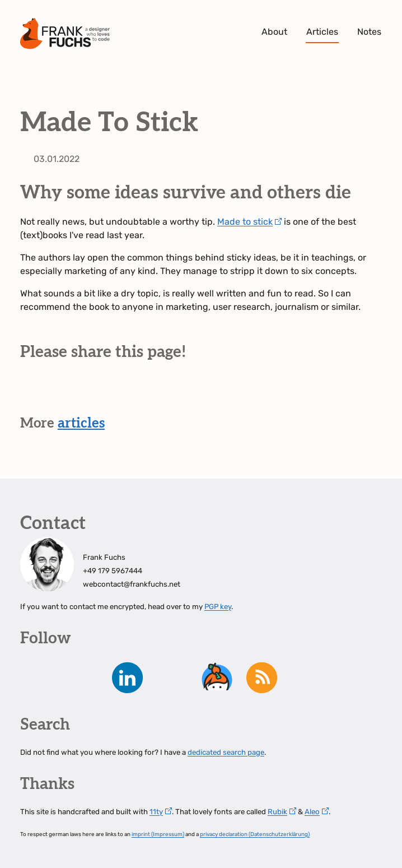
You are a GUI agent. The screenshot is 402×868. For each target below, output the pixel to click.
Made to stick (245, 222)
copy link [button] (217, 391)
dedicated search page (226, 752)
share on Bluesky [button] (60, 391)
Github (172, 677)
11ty (156, 812)
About (274, 32)
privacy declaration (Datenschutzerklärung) (255, 834)
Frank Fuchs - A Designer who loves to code (65, 34)
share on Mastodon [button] (29, 391)
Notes (369, 32)
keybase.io (217, 677)
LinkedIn (128, 677)
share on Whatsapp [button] (155, 391)
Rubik (277, 812)
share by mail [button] (186, 391)
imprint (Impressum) (158, 834)
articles (81, 423)
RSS (262, 677)
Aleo (312, 812)
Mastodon (38, 677)
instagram (83, 677)
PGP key (218, 607)
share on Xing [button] (123, 391)
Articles (322, 32)
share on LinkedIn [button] (92, 391)
